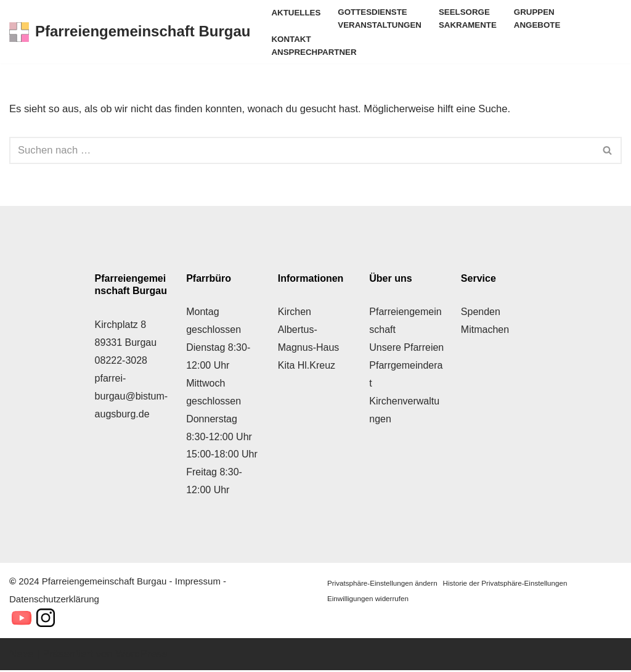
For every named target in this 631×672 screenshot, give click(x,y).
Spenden (481, 313)
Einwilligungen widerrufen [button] (369, 600)
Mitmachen (485, 331)
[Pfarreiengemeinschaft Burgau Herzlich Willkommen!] (130, 32)
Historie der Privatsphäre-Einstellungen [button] (508, 584)
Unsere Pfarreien (406, 349)
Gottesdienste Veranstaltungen (381, 19)
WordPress (142, 655)
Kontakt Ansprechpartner (315, 47)
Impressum (198, 582)
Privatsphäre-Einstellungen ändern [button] (383, 584)
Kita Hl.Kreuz (307, 367)
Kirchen (295, 313)
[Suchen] (302, 152)
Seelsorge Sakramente (471, 19)
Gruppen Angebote (541, 19)
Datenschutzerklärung (54, 600)
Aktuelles (296, 13)
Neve (22, 655)
